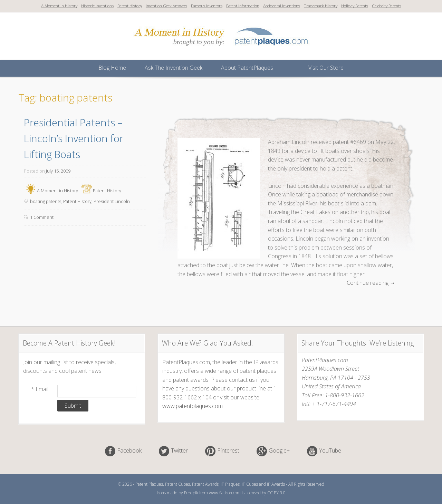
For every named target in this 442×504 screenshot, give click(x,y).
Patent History (130, 6)
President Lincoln (112, 201)
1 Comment (42, 217)
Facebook (129, 451)
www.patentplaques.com (193, 406)
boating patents (46, 201)
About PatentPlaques (247, 68)
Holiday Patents (355, 6)
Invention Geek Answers (166, 6)
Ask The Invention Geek (174, 68)
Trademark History (321, 6)
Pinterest (228, 451)
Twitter (179, 451)
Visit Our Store (326, 68)
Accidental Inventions (282, 6)
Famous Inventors (207, 6)
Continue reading (371, 283)
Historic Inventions (97, 6)
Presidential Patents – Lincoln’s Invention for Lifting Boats (75, 138)
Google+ (279, 451)
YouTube (330, 451)
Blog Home (112, 68)
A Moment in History (59, 6)
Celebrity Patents (387, 6)
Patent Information (243, 6)
